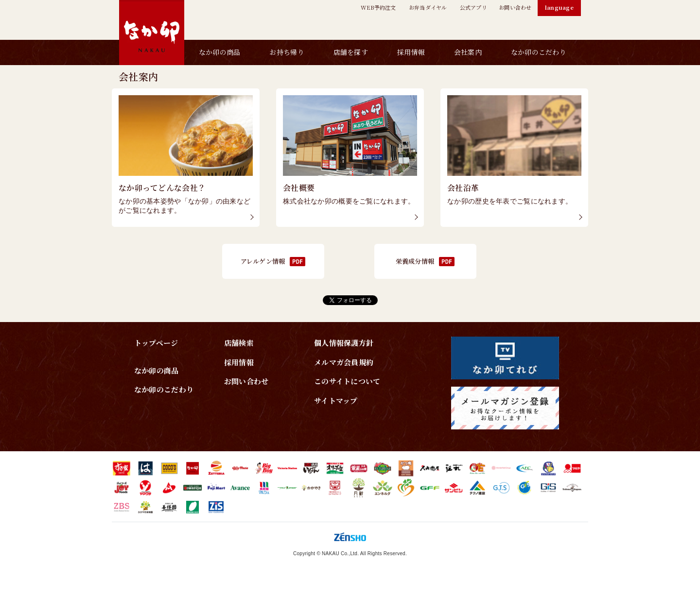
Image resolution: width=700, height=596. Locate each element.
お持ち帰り (287, 52)
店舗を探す (351, 52)
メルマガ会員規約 (344, 362)
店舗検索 (239, 343)
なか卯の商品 (220, 52)
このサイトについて (347, 381)
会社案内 (468, 52)
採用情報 (411, 52)
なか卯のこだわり (539, 52)
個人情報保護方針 (344, 343)
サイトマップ (336, 400)
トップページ (156, 343)
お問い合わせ (246, 381)
